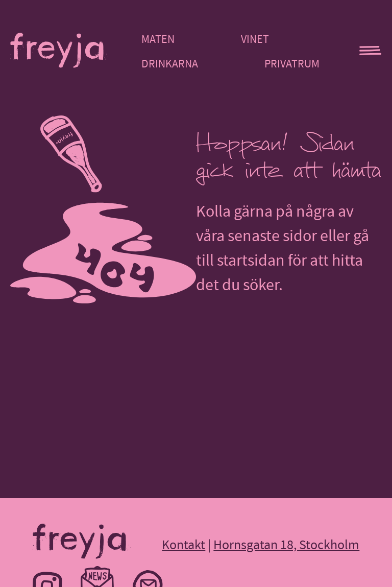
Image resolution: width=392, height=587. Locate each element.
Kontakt (183, 545)
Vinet (255, 39)
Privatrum (292, 64)
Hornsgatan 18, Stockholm (286, 545)
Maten (158, 39)
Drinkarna (170, 64)
